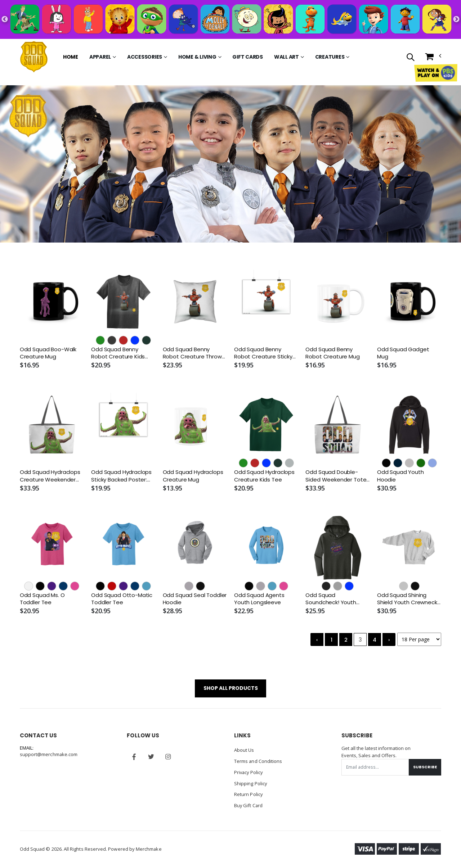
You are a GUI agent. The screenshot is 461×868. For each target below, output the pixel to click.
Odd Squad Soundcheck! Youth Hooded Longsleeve (332, 599)
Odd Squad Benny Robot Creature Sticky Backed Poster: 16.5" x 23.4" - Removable (263, 353)
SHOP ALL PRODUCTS (231, 688)
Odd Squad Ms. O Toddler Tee (42, 599)
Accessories (145, 57)
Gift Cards (248, 57)
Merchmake (149, 847)
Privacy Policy (249, 772)
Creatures (330, 57)
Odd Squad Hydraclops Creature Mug (193, 476)
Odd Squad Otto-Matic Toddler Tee (122, 599)
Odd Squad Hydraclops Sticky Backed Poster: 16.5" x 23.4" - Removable (121, 476)
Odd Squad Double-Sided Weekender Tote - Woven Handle (336, 476)
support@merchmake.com (49, 755)
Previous (5, 19)
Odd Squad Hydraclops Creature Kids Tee (264, 476)
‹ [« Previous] (317, 640)
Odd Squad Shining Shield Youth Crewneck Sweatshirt (407, 599)
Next (456, 19)
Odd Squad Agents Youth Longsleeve (259, 599)
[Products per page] (419, 640)
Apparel (100, 57)
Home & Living (197, 57)
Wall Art (287, 57)
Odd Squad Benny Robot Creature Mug (332, 353)
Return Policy (249, 793)
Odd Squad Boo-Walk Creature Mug (48, 353)
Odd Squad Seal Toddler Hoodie (195, 599)
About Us (244, 750)
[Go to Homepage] (34, 57)
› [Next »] (389, 640)
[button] (410, 58)
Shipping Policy (251, 782)
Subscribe (425, 767)
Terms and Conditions (258, 761)
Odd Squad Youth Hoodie (400, 476)
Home (71, 57)
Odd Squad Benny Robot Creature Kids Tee (118, 353)
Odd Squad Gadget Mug (403, 353)
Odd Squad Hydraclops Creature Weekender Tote (50, 476)
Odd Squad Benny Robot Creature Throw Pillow (192, 353)
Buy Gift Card (249, 804)
